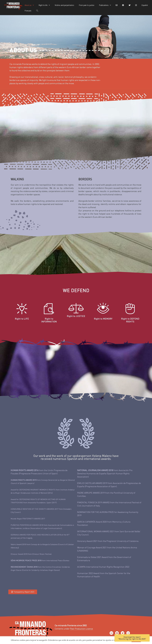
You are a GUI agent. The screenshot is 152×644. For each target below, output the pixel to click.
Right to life (44, 5)
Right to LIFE (22, 319)
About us (29, 5)
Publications (105, 5)
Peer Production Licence (81, 629)
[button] (37, 11)
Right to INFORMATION (49, 320)
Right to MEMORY (103, 319)
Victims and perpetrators (64, 5)
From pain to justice (87, 5)
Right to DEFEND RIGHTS (130, 320)
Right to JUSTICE (76, 316)
